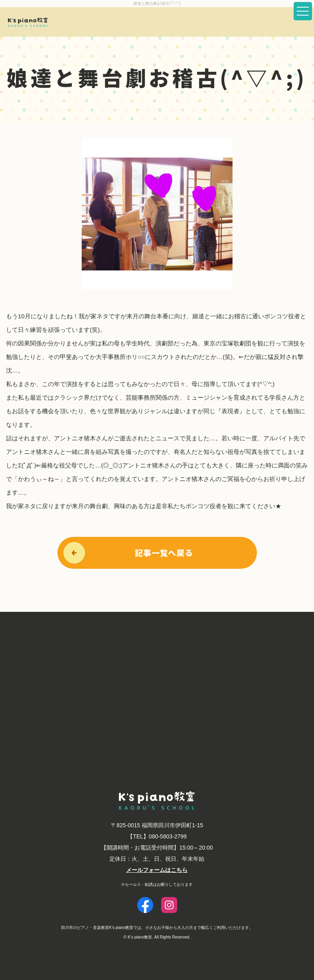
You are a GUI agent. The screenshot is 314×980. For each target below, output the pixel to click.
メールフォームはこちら (157, 870)
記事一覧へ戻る (164, 553)
